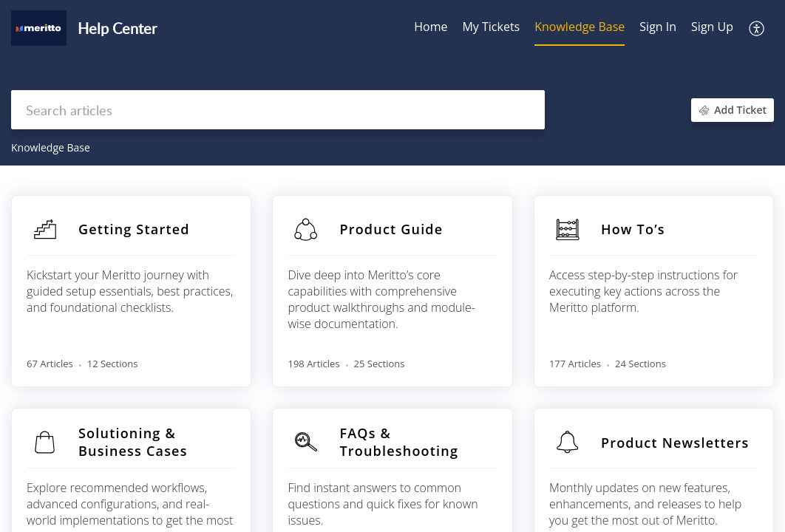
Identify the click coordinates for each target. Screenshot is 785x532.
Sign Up (712, 27)
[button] (757, 28)
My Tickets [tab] (491, 27)
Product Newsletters (675, 443)
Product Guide (391, 229)
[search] (278, 110)
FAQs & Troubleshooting (399, 442)
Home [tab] (431, 27)
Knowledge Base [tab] (580, 27)
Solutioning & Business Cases (133, 442)
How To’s (633, 229)
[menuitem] (658, 28)
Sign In (658, 27)
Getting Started (134, 229)
